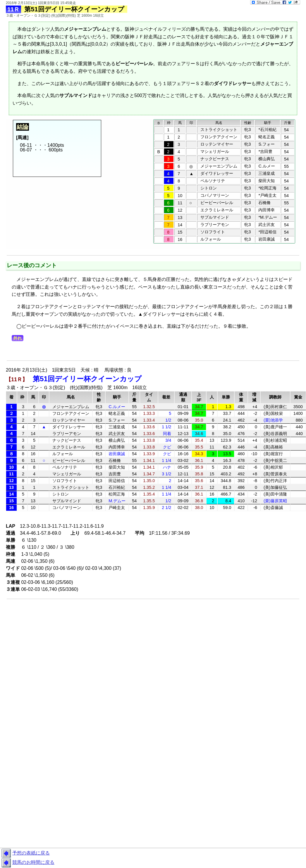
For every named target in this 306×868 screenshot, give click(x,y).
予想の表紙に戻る (25, 853)
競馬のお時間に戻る (27, 863)
